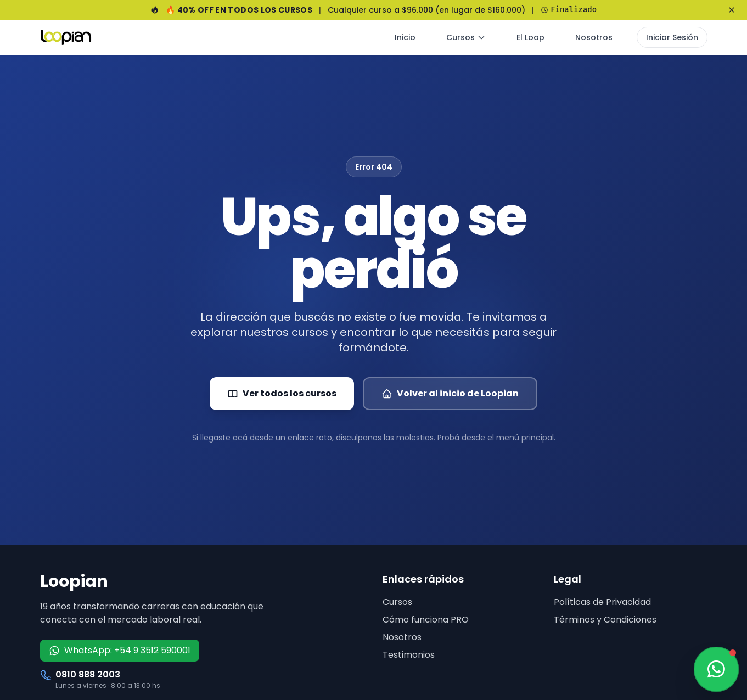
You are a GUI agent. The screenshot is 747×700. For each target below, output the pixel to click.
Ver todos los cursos (282, 393)
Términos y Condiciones (605, 620)
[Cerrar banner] (732, 10)
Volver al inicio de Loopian (450, 393)
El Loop (530, 37)
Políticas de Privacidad (602, 602)
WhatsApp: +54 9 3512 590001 (120, 650)
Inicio (405, 37)
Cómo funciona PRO (426, 620)
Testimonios (409, 655)
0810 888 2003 (88, 674)
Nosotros (594, 37)
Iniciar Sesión (672, 37)
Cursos (466, 37)
